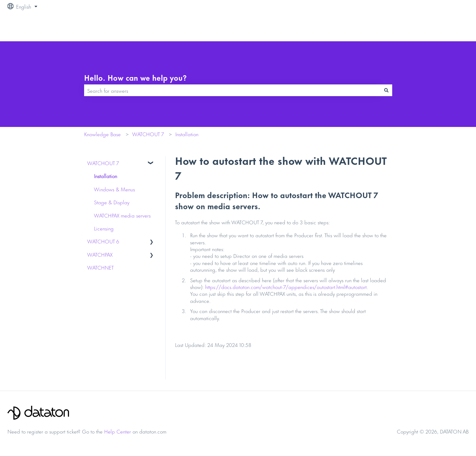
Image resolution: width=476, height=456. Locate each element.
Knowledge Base (102, 134)
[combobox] (232, 90)
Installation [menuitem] (106, 176)
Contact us (451, 27)
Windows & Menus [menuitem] (114, 189)
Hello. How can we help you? (135, 77)
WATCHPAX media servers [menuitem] (122, 215)
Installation (187, 134)
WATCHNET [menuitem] (100, 267)
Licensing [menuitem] (104, 228)
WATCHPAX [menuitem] (100, 254)
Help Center (118, 431)
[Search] (386, 90)
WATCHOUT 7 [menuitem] (103, 163)
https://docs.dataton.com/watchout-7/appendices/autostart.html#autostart (286, 287)
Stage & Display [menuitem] (112, 202)
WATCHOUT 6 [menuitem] (103, 241)
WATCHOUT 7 (148, 134)
